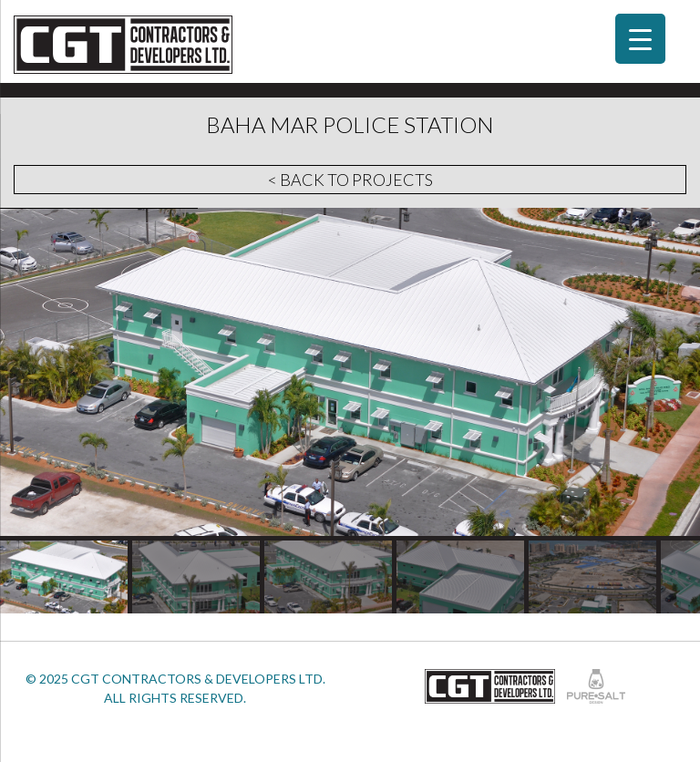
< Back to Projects (350, 180)
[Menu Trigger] (640, 39)
